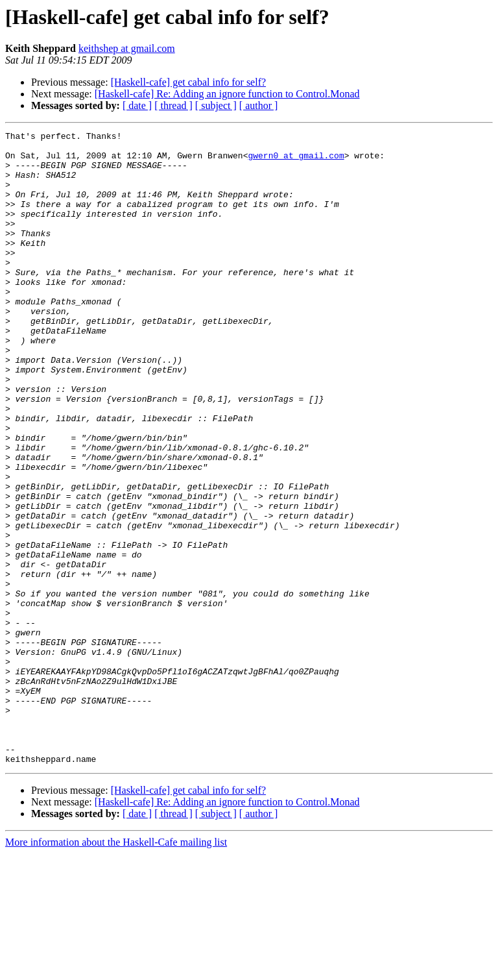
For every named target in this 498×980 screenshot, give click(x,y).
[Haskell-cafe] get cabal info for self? (188, 82)
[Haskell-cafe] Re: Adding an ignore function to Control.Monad (227, 94)
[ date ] (137, 105)
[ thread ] (173, 105)
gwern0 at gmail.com (296, 161)
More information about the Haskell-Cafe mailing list (116, 969)
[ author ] (259, 105)
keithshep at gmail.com (127, 48)
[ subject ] (216, 105)
